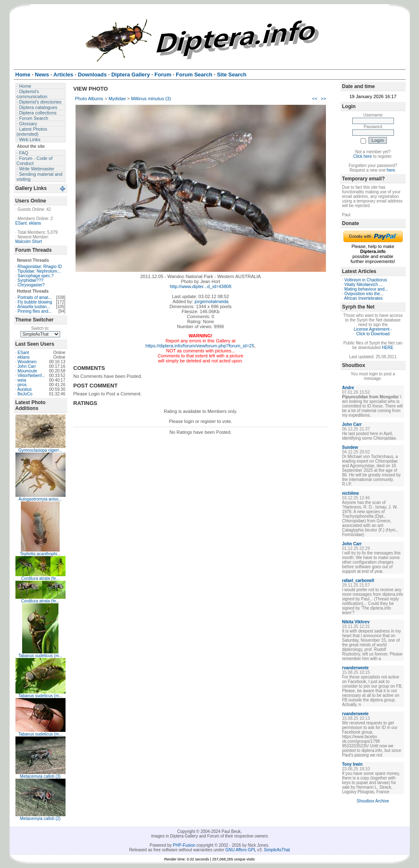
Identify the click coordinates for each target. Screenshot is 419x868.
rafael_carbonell (358, 581)
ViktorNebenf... (31, 376)
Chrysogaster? (31, 285)
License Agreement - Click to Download (373, 332)
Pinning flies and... (35, 311)
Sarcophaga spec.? (35, 276)
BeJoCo (25, 394)
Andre (348, 388)
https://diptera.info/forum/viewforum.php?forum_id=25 (200, 346)
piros (22, 385)
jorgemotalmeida (211, 301)
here (391, 170)
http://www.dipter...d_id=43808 (201, 286)
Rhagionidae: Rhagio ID (40, 267)
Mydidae (117, 99)
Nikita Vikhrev (356, 622)
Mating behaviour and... (366, 289)
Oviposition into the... (364, 294)
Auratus (25, 389)
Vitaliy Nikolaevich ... (363, 285)
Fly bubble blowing (35, 302)
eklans (35, 223)
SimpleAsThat (277, 850)
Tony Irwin (352, 764)
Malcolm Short (29, 242)
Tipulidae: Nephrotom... (39, 271)
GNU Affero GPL (241, 850)
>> (324, 99)
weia (22, 380)
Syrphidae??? (30, 280)
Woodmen (27, 362)
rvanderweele (356, 668)
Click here (363, 156)
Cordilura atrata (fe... (40, 578)
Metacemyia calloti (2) (40, 819)
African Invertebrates (363, 298)
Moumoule (27, 371)
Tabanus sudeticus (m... (40, 656)
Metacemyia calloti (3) (40, 776)
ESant (21, 223)
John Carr (27, 366)
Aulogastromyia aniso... (40, 499)
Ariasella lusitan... (34, 307)
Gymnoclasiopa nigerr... (40, 450)
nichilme (351, 493)
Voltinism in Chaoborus (366, 280)
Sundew (350, 447)
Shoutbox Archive (373, 801)
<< (315, 99)
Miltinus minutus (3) (151, 99)
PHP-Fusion (184, 845)
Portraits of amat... (35, 297)
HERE (388, 348)
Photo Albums (89, 99)
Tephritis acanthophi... (40, 554)
